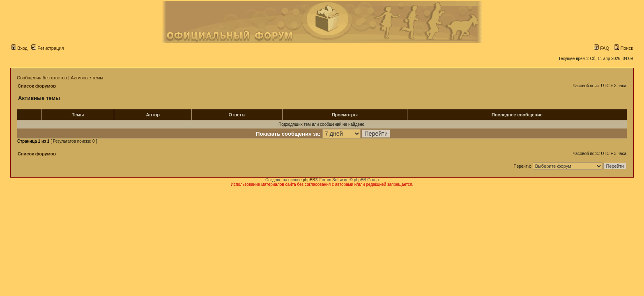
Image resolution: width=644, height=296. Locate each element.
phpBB (309, 180)
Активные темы (87, 78)
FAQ (601, 48)
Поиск (623, 48)
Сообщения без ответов (42, 78)
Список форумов (37, 86)
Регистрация (47, 48)
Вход (19, 48)
